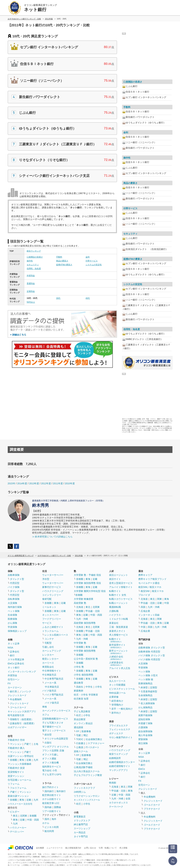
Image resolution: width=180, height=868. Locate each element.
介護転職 (114, 611)
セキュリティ (33, 265)
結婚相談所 (115, 758)
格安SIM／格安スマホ (150, 587)
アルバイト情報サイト (121, 587)
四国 (143, 607)
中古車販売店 (49, 675)
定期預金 (31, 291)
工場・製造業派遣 (118, 627)
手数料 (59, 257)
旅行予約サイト (50, 787)
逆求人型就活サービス (121, 583)
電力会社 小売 (50, 770)
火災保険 (12, 603)
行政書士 (81, 743)
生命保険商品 (145, 695)
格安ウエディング (118, 754)
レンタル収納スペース (56, 635)
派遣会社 (114, 623)
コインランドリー (52, 595)
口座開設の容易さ (35, 257)
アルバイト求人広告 (120, 668)
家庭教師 (78, 691)
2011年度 (58, 483)
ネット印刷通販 (117, 685)
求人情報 (123, 848)
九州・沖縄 (82, 619)
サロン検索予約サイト (121, 737)
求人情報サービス (118, 635)
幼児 (78, 715)
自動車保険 (14, 575)
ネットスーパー (50, 615)
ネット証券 (14, 644)
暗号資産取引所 (16, 715)
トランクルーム (50, 631)
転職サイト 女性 (118, 595)
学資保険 (12, 627)
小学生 (98, 687)
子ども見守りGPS (52, 774)
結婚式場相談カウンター (122, 762)
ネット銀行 (14, 668)
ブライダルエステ (118, 726)
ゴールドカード (18, 707)
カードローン (15, 687)
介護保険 (143, 727)
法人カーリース (117, 681)
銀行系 (13, 691)
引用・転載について (108, 848)
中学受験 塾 (80, 643)
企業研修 (114, 697)
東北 (15, 816)
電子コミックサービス (54, 731)
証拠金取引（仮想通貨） (23, 723)
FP (78, 731)
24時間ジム (80, 792)
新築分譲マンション (18, 796)
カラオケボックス (118, 803)
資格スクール (81, 751)
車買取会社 (48, 667)
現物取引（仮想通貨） (22, 719)
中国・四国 (33, 820)
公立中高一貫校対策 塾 (86, 659)
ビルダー (15, 812)
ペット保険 (14, 611)
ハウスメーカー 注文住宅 (20, 804)
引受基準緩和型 (149, 691)
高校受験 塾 (80, 603)
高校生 (80, 687)
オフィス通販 (49, 759)
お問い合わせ (90, 848)
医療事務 (86, 731)
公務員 (80, 747)
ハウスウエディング (120, 750)
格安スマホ (158, 591)
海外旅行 (61, 791)
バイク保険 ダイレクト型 (152, 655)
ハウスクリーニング (53, 591)
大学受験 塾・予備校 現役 (87, 575)
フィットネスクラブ (84, 788)
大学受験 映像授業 (84, 599)
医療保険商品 (145, 683)
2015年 (12, 483)
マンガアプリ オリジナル (55, 747)
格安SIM (145, 591)
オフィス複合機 (50, 763)
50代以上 (31, 302)
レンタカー (48, 655)
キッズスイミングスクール (87, 800)
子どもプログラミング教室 (88, 775)
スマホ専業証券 (16, 659)
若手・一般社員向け (122, 709)
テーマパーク (116, 807)
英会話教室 (80, 719)
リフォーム (14, 784)
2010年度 (70, 483)
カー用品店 (80, 832)
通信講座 (78, 727)
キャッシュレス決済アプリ (22, 711)
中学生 (89, 687)
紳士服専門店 (81, 824)
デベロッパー (17, 832)
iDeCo (142, 769)
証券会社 (15, 652)
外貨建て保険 (145, 723)
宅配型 (48, 643)
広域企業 (145, 611)
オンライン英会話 (83, 723)
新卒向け (116, 713)
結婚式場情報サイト (120, 766)
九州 (36, 760)
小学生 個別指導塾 (84, 675)
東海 (22, 760)
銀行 (12, 655)
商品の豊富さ (62, 261)
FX (9, 683)
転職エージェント (118, 603)
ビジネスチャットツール (122, 689)
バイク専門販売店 (54, 695)
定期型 (154, 687)
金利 (88, 257)
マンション (16, 744)
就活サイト (115, 579)
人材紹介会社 (116, 658)
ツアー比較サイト (52, 811)
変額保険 (143, 739)
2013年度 (34, 483)
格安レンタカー (50, 659)
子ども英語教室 (82, 711)
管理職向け (117, 705)
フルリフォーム (18, 788)
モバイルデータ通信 (149, 583)
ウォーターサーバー (53, 575)
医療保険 (12, 619)
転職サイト (115, 591)
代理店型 (15, 583)
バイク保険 (14, 587)
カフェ (46, 715)
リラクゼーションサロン (87, 796)
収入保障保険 (148, 703)
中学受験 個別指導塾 (85, 651)
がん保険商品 (145, 707)
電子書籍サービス (52, 727)
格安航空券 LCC (51, 803)
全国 (128, 799)
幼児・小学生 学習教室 (86, 695)
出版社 (48, 743)
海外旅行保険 (15, 607)
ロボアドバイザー (17, 727)
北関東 (24, 816)
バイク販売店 (49, 691)
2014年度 (22, 483)
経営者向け (117, 701)
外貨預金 (31, 276)
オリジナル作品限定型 (56, 739)
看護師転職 (115, 607)
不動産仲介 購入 (16, 748)
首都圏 (13, 760)
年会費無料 (16, 699)
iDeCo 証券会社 (16, 663)
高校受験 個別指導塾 (85, 623)
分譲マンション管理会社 (21, 756)
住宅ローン (14, 679)
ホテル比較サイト (52, 799)
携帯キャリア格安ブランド (152, 579)
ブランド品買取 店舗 (53, 750)
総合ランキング (34, 251)
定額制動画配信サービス (55, 719)
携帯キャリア (145, 575)
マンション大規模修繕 (19, 764)
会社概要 (40, 848)
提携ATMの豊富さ (64, 265)
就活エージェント (118, 575)
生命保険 (12, 615)
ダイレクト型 (17, 579)
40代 (88, 298)
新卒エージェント (118, 652)
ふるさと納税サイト (53, 627)
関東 (130, 787)
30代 (58, 298)
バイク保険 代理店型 (149, 659)
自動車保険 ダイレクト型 (152, 648)
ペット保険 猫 (146, 679)
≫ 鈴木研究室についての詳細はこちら (52, 537)
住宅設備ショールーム (19, 780)
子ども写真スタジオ (53, 723)
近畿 (29, 760)
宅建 (78, 735)
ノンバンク (25, 691)
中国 (167, 603)
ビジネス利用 (52, 827)
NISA (11, 648)
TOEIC (80, 739)
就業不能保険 (145, 715)
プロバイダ (144, 595)
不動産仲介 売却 (16, 740)
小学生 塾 (79, 667)
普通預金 (31, 283)
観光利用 (49, 831)
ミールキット (49, 607)
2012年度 (46, 483)
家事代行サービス (52, 587)
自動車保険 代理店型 (149, 652)
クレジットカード (17, 695)
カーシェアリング (52, 651)
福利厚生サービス (52, 767)
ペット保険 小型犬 (148, 675)
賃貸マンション (16, 776)
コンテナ (49, 639)
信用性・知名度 (34, 269)
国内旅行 (49, 791)
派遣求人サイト (117, 631)
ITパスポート (92, 747)
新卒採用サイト (117, 646)
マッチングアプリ (118, 770)
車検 (45, 707)
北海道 (80, 607)
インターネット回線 (149, 615)
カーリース (48, 663)
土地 (36, 744)
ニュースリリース (55, 848)
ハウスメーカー (18, 828)
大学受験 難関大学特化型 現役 (90, 591)
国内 (47, 819)
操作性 (30, 261)
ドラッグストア (82, 821)
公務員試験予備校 (83, 767)
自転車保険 (14, 599)
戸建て (28, 744)
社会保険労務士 (94, 739)
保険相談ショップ (17, 631)
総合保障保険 (145, 731)
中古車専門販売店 (54, 679)
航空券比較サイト (52, 795)
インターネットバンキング (22, 672)
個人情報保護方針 (73, 848)
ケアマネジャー (96, 743)
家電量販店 (80, 817)
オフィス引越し (50, 755)
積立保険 (143, 743)
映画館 (113, 783)
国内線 (48, 807)
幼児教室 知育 (81, 699)
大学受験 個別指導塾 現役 (87, 583)
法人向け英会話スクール (87, 771)
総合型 (48, 735)
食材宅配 (47, 599)
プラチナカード (152, 809)
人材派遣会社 (116, 664)
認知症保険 (144, 719)
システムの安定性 (94, 265)
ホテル (46, 823)
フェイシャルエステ (120, 729)
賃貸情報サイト (16, 772)
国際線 (57, 807)
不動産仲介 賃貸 (16, 768)
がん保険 (12, 623)
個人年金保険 (145, 735)
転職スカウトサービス (121, 599)
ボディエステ (116, 733)
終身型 (144, 687)
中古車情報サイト (52, 671)
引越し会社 (48, 647)
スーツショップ (82, 828)
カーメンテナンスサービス (56, 711)
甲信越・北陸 (93, 611)
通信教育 (78, 683)
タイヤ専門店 (81, 836)
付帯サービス (92, 261)
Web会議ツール (117, 693)
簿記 (86, 735)
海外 (54, 819)
